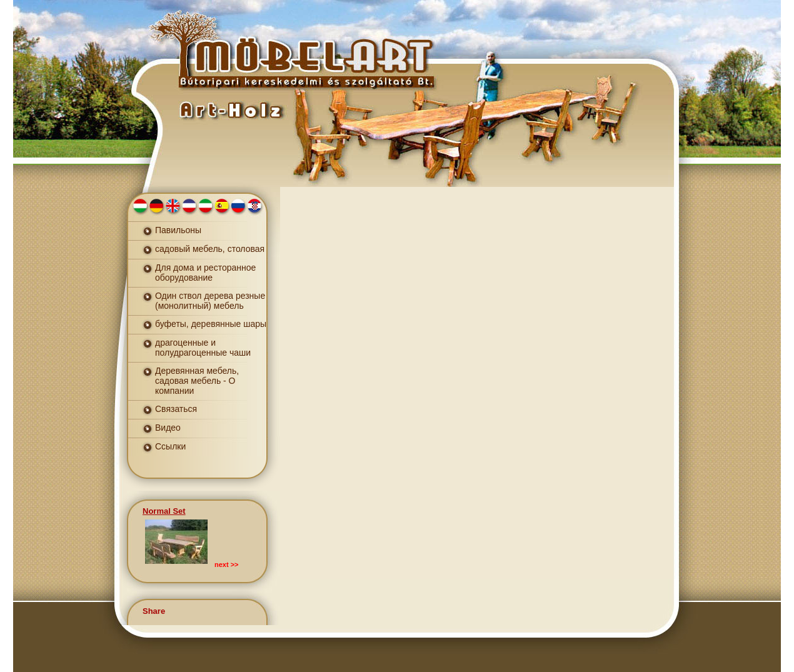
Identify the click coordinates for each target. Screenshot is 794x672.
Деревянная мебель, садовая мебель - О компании (197, 381)
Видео (168, 428)
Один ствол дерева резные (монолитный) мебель (210, 301)
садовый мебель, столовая (210, 249)
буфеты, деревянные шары (211, 324)
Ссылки (170, 446)
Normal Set (164, 511)
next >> (227, 564)
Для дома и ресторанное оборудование (205, 273)
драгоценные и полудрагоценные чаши (203, 348)
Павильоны (178, 230)
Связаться (176, 409)
